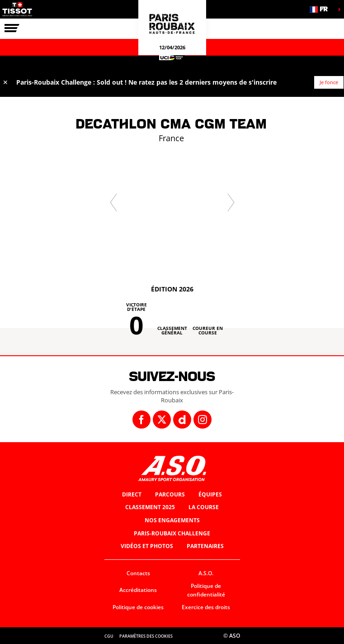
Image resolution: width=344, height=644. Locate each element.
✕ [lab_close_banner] (5, 82)
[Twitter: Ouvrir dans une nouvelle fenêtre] (162, 420)
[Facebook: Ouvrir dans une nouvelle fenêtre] (141, 420)
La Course (204, 507)
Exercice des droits (206, 607)
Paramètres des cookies (146, 636)
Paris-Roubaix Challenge (172, 533)
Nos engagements (172, 520)
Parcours (170, 494)
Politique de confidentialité (206, 590)
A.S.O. (206, 573)
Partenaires (205, 546)
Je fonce (329, 82)
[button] (321, 9)
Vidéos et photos (147, 546)
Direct (132, 494)
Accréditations (138, 590)
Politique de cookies (138, 607)
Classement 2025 (150, 507)
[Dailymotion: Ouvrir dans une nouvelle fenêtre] (182, 420)
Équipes (210, 494)
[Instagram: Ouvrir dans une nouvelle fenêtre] (203, 420)
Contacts (138, 573)
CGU (109, 636)
